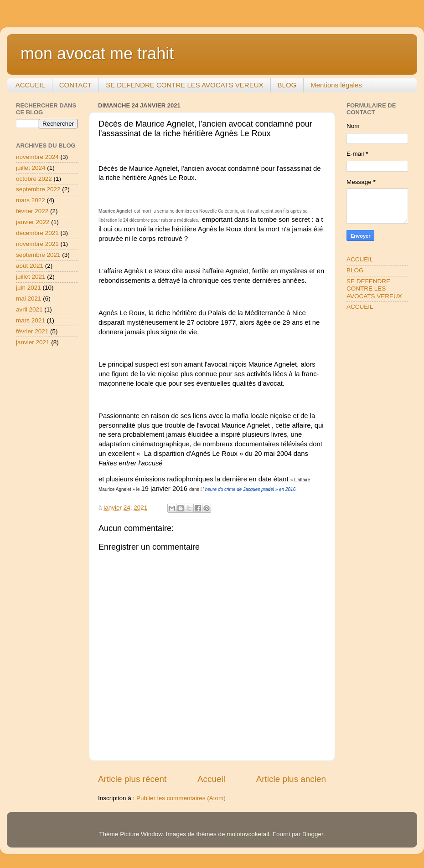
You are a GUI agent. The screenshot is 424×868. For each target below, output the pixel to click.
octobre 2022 (34, 179)
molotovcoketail (248, 834)
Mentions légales (336, 85)
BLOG (287, 85)
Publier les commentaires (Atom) (181, 798)
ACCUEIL (30, 85)
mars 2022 (31, 200)
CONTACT (75, 85)
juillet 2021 (31, 277)
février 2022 (32, 211)
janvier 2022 (33, 222)
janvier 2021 (33, 342)
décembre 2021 (37, 233)
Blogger (313, 834)
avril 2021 (29, 309)
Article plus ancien (291, 779)
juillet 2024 (31, 168)
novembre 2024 (37, 157)
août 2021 (30, 266)
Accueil (211, 779)
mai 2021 (29, 299)
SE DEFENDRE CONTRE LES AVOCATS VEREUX (184, 85)
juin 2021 (28, 288)
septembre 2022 (38, 189)
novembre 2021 (37, 244)
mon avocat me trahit (97, 54)
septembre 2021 (38, 255)
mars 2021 (31, 320)
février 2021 (32, 331)
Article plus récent (132, 779)
